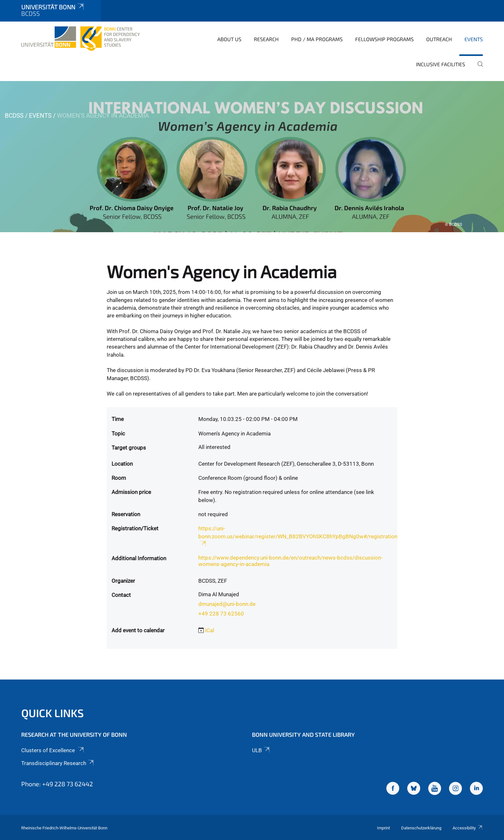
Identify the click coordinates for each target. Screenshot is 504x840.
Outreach (439, 39)
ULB (261, 750)
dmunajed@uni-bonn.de (227, 604)
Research (266, 39)
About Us (229, 39)
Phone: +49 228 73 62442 (57, 784)
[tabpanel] (252, 157)
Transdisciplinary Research (58, 763)
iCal (210, 630)
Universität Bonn (53, 7)
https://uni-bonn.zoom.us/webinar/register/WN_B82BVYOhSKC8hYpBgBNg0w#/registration (298, 536)
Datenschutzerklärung (421, 828)
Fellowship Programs (384, 39)
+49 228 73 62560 (221, 614)
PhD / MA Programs (317, 39)
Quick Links (53, 713)
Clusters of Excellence (53, 750)
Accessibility (468, 828)
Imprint (383, 828)
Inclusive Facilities (441, 64)
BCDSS (14, 116)
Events (474, 39)
